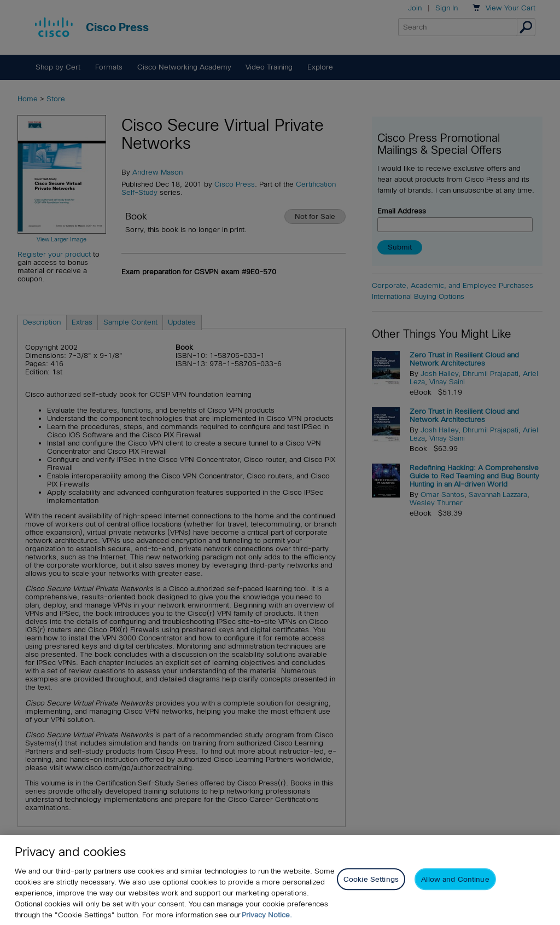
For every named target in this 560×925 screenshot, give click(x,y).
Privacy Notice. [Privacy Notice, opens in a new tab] (267, 915)
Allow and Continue (455, 880)
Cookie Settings (371, 880)
